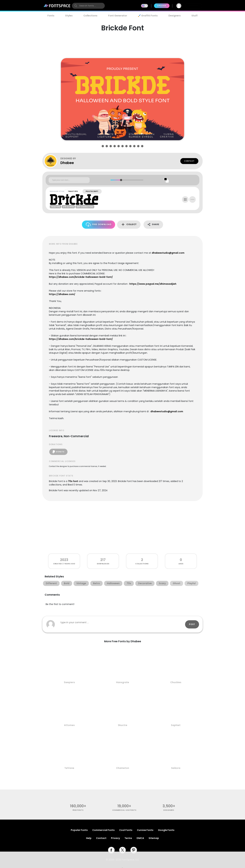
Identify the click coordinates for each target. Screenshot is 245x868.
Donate (58, 452)
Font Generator (118, 16)
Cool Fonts (126, 830)
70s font (73, 481)
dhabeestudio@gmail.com (168, 253)
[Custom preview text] (69, 180)
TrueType (73, 191)
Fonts (51, 16)
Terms (128, 838)
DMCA (140, 838)
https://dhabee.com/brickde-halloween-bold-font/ (81, 277)
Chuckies (176, 682)
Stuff (195, 16)
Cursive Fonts (145, 830)
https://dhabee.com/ (62, 294)
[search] (88, 6)
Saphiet (176, 725)
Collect (129, 225)
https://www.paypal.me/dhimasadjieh (153, 284)
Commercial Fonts (103, 830)
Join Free (194, 6)
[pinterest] (134, 850)
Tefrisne (69, 768)
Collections (90, 16)
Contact (189, 161)
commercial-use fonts (124, 810)
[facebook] (111, 850)
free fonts (78, 810)
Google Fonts (166, 830)
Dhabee (67, 163)
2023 (64, 560)
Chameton (123, 768)
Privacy (115, 838)
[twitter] (122, 850)
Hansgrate (123, 682)
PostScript (92, 191)
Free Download (99, 225)
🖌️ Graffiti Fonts (148, 16)
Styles (69, 16)
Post (192, 624)
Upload (162, 6)
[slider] (121, 180)
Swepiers (69, 682)
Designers (175, 16)
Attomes (69, 725)
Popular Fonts (79, 830)
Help (89, 838)
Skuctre (123, 725)
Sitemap (154, 838)
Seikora (176, 768)
